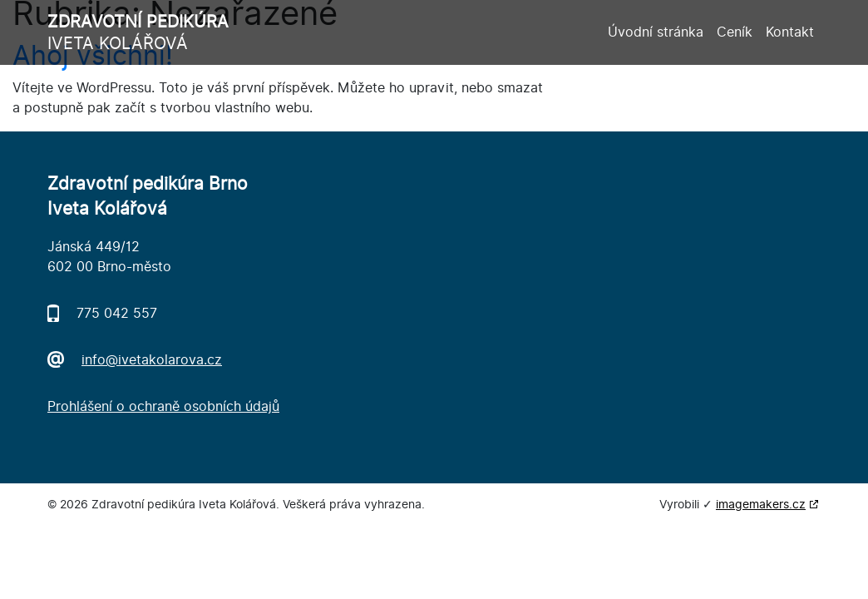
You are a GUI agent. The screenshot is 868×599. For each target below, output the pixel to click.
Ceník (735, 32)
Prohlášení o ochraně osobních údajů (163, 406)
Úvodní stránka (656, 32)
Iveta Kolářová (138, 32)
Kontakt (790, 32)
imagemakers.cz (761, 504)
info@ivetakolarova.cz (152, 360)
